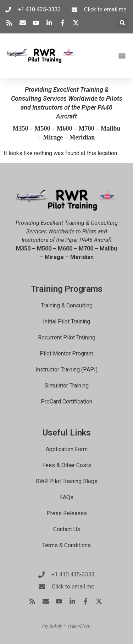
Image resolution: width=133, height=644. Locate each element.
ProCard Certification (66, 402)
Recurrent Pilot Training (67, 337)
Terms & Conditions (66, 545)
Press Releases (67, 513)
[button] (122, 23)
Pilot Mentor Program (66, 353)
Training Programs (67, 289)
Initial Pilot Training (66, 321)
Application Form (67, 449)
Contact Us (67, 529)
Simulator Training (67, 386)
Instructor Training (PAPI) (66, 369)
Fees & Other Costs (67, 465)
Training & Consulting (67, 305)
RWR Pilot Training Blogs (67, 481)
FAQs (67, 497)
